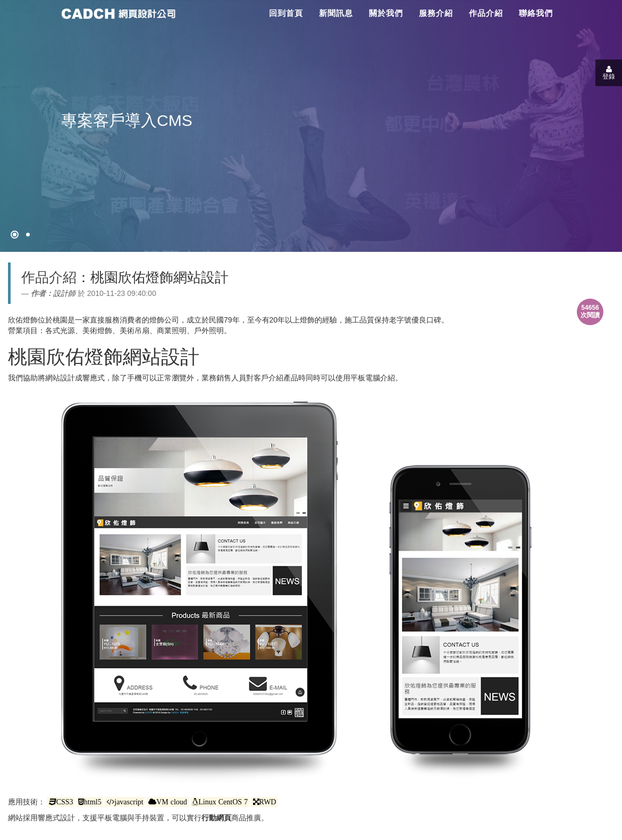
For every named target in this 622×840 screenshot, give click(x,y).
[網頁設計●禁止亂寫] (15, 235)
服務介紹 (436, 13)
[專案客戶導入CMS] (28, 235)
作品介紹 (486, 13)
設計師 (64, 293)
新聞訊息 (336, 13)
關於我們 (386, 13)
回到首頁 (286, 13)
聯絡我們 (536, 13)
